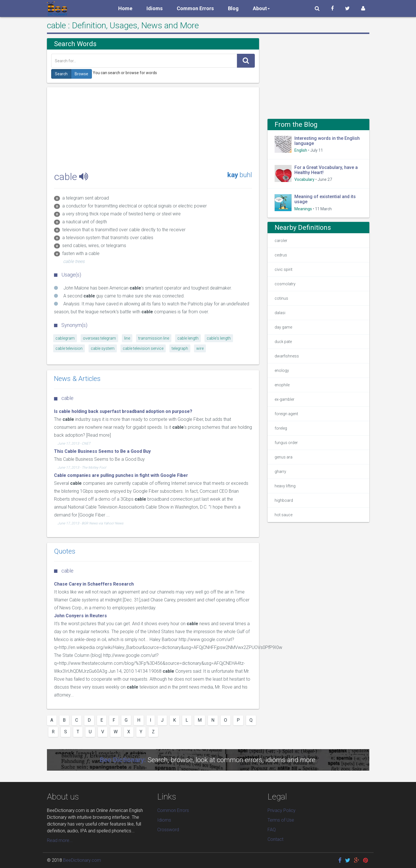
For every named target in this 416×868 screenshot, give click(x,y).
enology (282, 370)
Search (61, 74)
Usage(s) (68, 275)
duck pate (283, 342)
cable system (103, 348)
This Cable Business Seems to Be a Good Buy (102, 451)
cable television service (143, 348)
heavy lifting (285, 486)
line (127, 338)
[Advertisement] (153, 127)
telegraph (180, 348)
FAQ (272, 830)
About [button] (261, 8)
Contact (275, 839)
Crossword (168, 830)
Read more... (60, 840)
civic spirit (284, 269)
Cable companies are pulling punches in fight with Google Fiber (121, 475)
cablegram (65, 338)
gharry (280, 471)
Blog (233, 8)
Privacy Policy (282, 810)
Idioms (155, 8)
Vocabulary (304, 179)
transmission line (154, 338)
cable (64, 571)
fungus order (286, 443)
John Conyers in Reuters (80, 616)
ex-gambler (284, 399)
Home (125, 8)
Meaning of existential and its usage (325, 199)
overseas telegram (99, 338)
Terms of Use (281, 820)
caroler (281, 241)
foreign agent (286, 414)
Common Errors (195, 8)
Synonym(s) (71, 325)
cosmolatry (285, 284)
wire (200, 348)
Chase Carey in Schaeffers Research (94, 584)
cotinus (281, 298)
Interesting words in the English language (327, 141)
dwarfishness (287, 356)
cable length (188, 338)
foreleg (281, 428)
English (301, 150)
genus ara (284, 457)
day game (283, 327)
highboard (284, 500)
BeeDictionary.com (82, 860)
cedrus (281, 255)
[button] (317, 8)
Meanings (303, 209)
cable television (69, 348)
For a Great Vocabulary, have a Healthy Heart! (326, 170)
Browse (81, 74)
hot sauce (284, 515)
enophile (282, 385)
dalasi (280, 313)
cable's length (219, 338)
